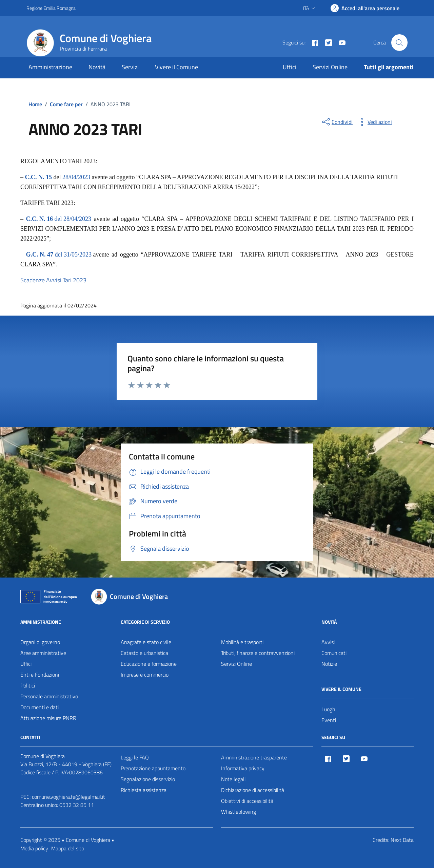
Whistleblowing (239, 812)
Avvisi (328, 642)
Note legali (233, 779)
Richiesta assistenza (144, 790)
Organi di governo (40, 642)
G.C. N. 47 (40, 254)
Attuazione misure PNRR (48, 718)
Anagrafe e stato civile (146, 642)
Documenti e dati (40, 707)
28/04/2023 (76, 177)
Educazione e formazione (149, 664)
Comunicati (334, 653)
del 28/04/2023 (72, 219)
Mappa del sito (68, 848)
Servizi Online (330, 67)
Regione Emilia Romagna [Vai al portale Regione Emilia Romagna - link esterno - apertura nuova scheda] (51, 8)
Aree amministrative (43, 653)
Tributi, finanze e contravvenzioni (258, 653)
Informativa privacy (243, 768)
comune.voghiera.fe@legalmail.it (68, 797)
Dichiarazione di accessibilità (253, 790)
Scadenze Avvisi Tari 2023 (53, 280)
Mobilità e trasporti (242, 642)
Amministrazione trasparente (254, 757)
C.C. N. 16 (40, 219)
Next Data (402, 840)
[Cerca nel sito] (399, 42)
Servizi (130, 67)
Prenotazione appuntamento (153, 768)
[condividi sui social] (337, 122)
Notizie (329, 664)
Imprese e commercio (145, 675)
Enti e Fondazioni (40, 675)
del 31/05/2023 (73, 254)
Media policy (34, 848)
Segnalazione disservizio (148, 779)
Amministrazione (50, 67)
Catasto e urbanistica (144, 653)
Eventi (329, 720)
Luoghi (329, 709)
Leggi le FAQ (135, 757)
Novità (97, 67)
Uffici (290, 67)
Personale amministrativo (49, 696)
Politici (28, 685)
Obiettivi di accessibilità (247, 801)
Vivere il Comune (176, 67)
